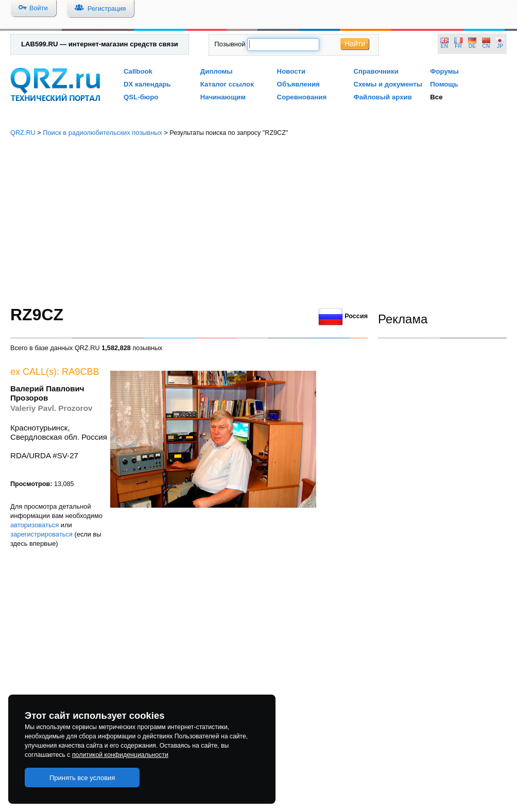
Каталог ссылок (227, 84)
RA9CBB (81, 372)
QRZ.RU (23, 133)
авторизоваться (35, 525)
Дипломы (217, 71)
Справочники (376, 71)
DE (472, 46)
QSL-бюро (141, 97)
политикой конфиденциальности (120, 755)
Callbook (138, 71)
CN (486, 46)
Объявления (298, 84)
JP (500, 46)
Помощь (444, 84)
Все (436, 97)
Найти (355, 44)
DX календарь (147, 84)
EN (444, 46)
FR (458, 46)
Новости (291, 71)
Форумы (444, 71)
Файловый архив (382, 97)
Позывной (230, 44)
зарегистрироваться (41, 534)
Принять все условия (82, 778)
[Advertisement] (258, 221)
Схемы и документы (388, 84)
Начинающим (223, 97)
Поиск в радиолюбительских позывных (102, 133)
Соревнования (302, 97)
